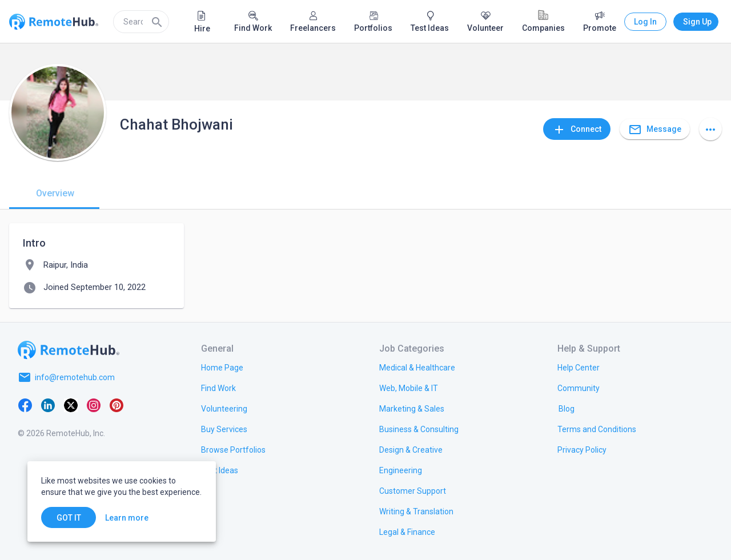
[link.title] (222, 367)
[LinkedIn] (48, 405)
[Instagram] (94, 405)
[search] (141, 22)
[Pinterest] (117, 405)
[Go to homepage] (69, 350)
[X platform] (71, 405)
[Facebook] (25, 405)
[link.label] (579, 367)
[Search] (157, 22)
